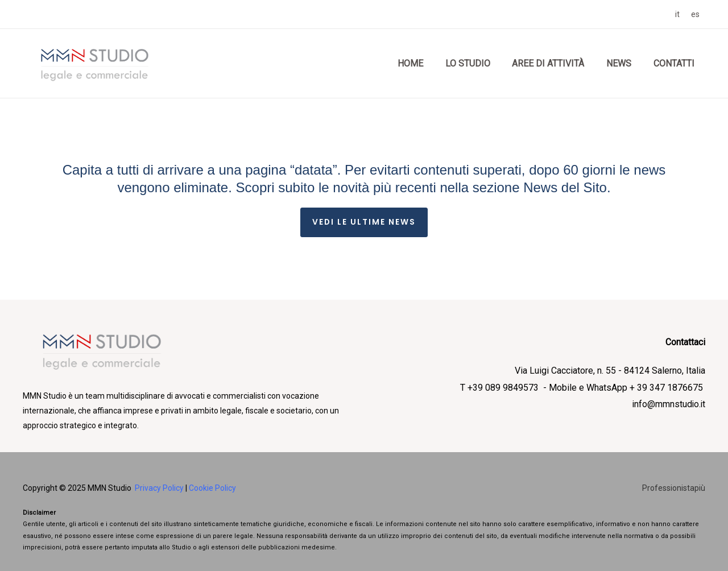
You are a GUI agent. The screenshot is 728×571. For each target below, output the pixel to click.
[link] (677, 14)
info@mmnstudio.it (668, 405)
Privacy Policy (159, 488)
